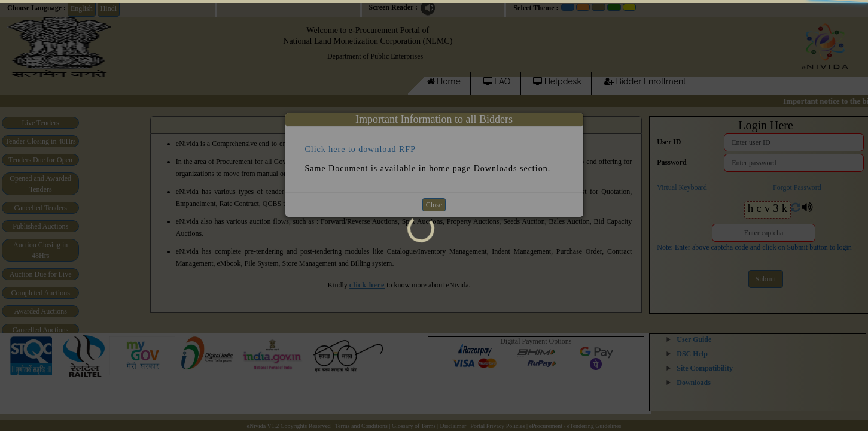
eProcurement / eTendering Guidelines (575, 426)
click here (367, 285)
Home (444, 81)
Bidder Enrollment (645, 81)
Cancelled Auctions (41, 330)
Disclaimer (453, 426)
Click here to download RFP (360, 149)
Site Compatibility (705, 368)
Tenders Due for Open (40, 160)
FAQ (497, 81)
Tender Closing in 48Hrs (41, 141)
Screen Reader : (394, 7)
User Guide (694, 339)
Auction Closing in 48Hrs (40, 250)
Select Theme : (536, 8)
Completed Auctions (41, 293)
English (82, 8)
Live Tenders (40, 123)
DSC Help (692, 354)
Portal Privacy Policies (497, 426)
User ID (669, 142)
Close (434, 205)
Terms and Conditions (361, 426)
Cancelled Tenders (40, 208)
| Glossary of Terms (413, 426)
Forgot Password (797, 187)
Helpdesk (557, 81)
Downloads (694, 383)
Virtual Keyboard (682, 187)
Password (671, 162)
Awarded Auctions (40, 311)
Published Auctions (40, 226)
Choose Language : (36, 8)
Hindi (109, 8)
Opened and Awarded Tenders (40, 184)
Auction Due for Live (41, 274)
